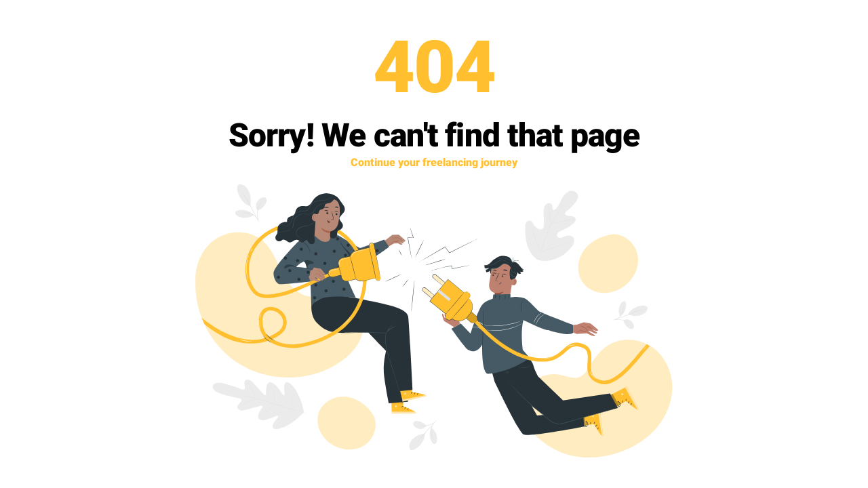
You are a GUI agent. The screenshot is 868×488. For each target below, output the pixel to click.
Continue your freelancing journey (434, 163)
